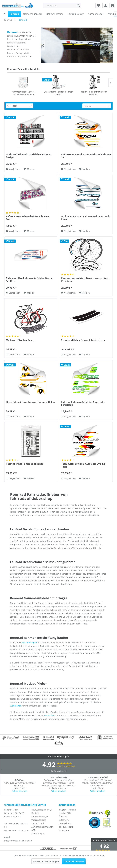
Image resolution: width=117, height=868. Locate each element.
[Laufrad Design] (76, 14)
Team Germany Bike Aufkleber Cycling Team (83, 465)
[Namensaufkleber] (33, 14)
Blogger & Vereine (67, 810)
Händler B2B (65, 813)
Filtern (12, 106)
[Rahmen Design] (55, 14)
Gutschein (50, 715)
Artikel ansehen (20, 791)
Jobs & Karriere (66, 827)
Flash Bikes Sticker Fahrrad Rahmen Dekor (30, 402)
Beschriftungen (29, 643)
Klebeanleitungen (40, 816)
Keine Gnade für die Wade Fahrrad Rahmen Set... (86, 156)
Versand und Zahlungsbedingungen (42, 825)
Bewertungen (38, 834)
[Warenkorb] (112, 5)
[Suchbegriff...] (62, 5)
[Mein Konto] (105, 5)
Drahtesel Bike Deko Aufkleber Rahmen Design (29, 156)
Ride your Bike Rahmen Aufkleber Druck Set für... (29, 280)
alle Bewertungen (58, 771)
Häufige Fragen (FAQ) (41, 810)
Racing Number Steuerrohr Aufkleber (58, 93)
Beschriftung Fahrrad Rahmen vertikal (23, 93)
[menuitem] (62, 5)
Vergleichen (13, 169)
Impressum (64, 830)
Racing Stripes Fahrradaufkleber (24, 464)
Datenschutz (65, 823)
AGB (33, 830)
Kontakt (35, 813)
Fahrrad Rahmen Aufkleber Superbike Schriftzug (83, 403)
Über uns (63, 816)
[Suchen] (78, 5)
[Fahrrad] (14, 14)
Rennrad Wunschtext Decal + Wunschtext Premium (85, 280)
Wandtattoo (16, 706)
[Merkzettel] (98, 5)
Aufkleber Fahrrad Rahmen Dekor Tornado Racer (86, 218)
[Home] (5, 14)
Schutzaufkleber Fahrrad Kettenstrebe (94, 93)
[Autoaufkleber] (96, 14)
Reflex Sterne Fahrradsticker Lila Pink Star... (28, 218)
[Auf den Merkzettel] (29, 169)
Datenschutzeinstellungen (46, 861)
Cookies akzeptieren (74, 861)
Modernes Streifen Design (21, 340)
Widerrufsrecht (39, 820)
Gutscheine (64, 820)
